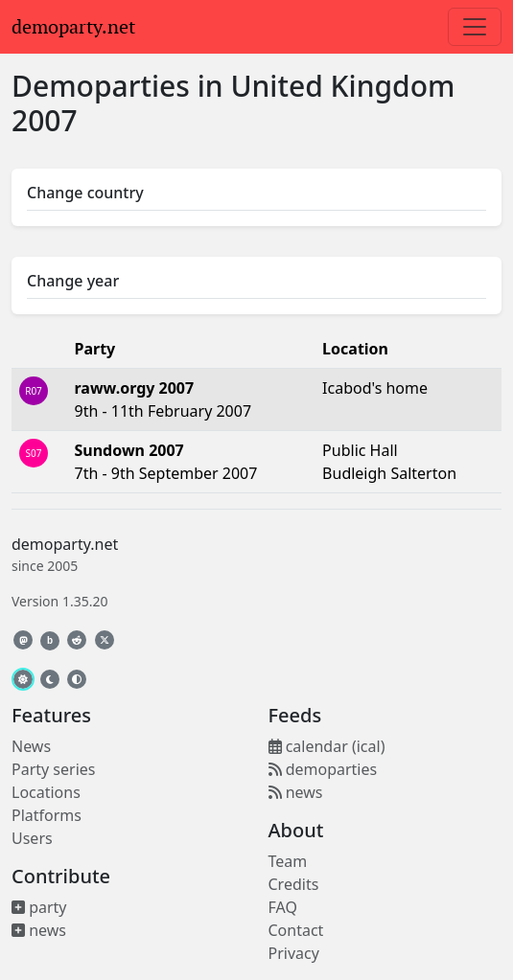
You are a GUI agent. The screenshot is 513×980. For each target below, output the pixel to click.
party (39, 907)
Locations (46, 792)
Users (32, 838)
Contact (296, 930)
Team (288, 861)
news (39, 930)
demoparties (323, 769)
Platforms (47, 815)
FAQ (283, 907)
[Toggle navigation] (475, 27)
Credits (294, 884)
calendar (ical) (327, 746)
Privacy (294, 953)
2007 (45, 120)
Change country (85, 193)
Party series (53, 769)
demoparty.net (73, 27)
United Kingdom (342, 86)
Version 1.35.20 (59, 601)
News (31, 746)
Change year (73, 281)
